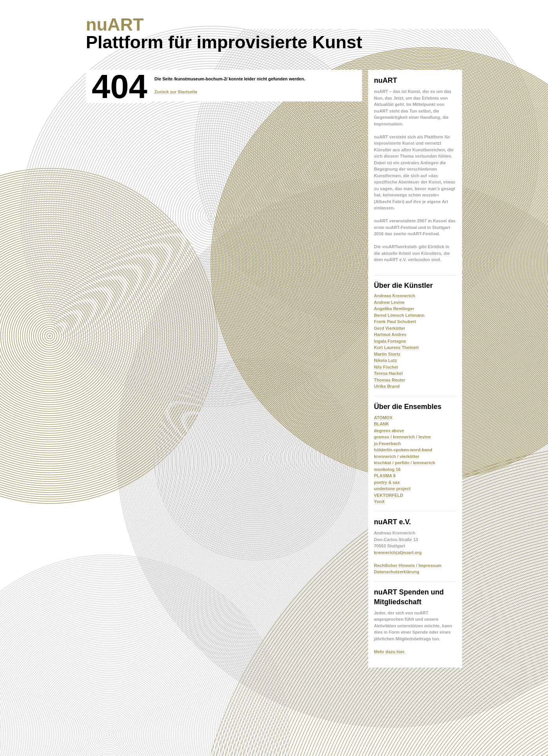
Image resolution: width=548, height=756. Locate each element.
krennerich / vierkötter (397, 456)
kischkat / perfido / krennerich (405, 463)
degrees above (389, 431)
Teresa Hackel (388, 373)
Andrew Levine (389, 302)
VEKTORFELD (388, 495)
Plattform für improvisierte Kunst (224, 33)
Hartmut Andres (390, 334)
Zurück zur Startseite (176, 92)
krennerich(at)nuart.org (398, 552)
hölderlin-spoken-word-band (403, 450)
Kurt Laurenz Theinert (396, 347)
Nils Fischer (386, 367)
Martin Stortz (387, 354)
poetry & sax (387, 482)
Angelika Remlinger (394, 309)
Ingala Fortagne (390, 341)
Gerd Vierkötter (390, 328)
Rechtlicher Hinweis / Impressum (408, 565)
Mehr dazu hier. (390, 652)
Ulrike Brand (387, 386)
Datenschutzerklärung (397, 572)
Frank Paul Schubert (395, 322)
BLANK (382, 424)
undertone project (392, 489)
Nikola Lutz (386, 360)
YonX (379, 502)
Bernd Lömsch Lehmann (399, 315)
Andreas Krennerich (395, 296)
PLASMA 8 (385, 476)
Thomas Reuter (390, 380)
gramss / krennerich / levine (402, 437)
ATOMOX (383, 418)
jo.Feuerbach (387, 443)
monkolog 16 (387, 469)
